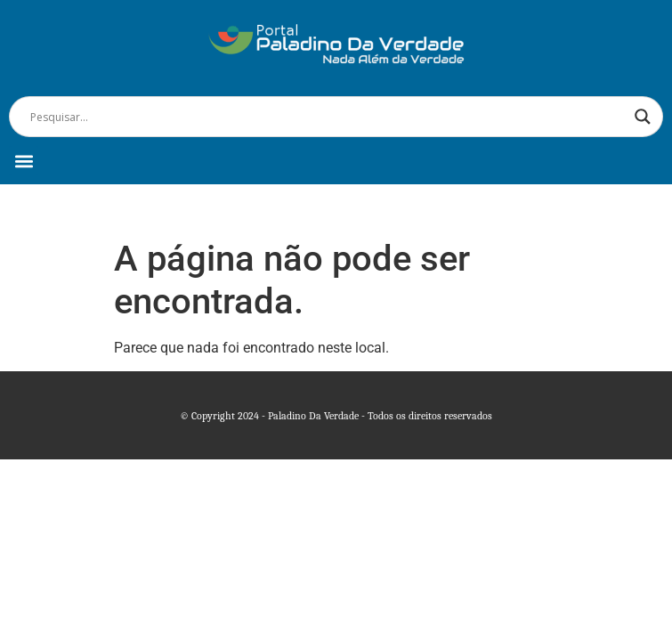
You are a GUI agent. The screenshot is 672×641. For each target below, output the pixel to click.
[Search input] (328, 117)
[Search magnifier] (643, 117)
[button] (24, 161)
